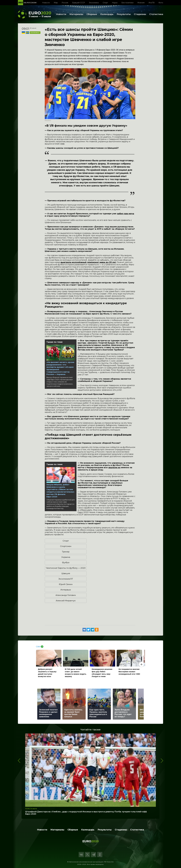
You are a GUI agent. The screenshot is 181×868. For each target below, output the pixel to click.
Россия (65, 3)
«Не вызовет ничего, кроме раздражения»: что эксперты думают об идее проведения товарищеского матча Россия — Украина (60, 368)
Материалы (76, 14)
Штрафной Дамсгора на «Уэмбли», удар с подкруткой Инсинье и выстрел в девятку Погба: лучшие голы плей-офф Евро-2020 (86, 813)
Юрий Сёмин (66, 584)
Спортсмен (66, 546)
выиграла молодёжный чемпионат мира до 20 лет (88, 262)
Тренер (66, 552)
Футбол (66, 563)
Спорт (105, 3)
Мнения (141, 3)
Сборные (92, 14)
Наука (115, 3)
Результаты (124, 14)
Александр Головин (66, 595)
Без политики (127, 3)
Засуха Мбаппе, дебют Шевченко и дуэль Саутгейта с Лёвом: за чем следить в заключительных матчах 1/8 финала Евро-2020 (60, 491)
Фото (161, 3)
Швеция (66, 573)
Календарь (107, 14)
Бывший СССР (79, 3)
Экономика (94, 3)
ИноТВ (152, 3)
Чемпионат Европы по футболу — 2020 (66, 568)
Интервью (66, 590)
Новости (46, 3)
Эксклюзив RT (66, 579)
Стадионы (140, 14)
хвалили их (114, 468)
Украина (66, 557)
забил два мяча (126, 214)
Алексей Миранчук (66, 601)
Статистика (156, 14)
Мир (56, 3)
